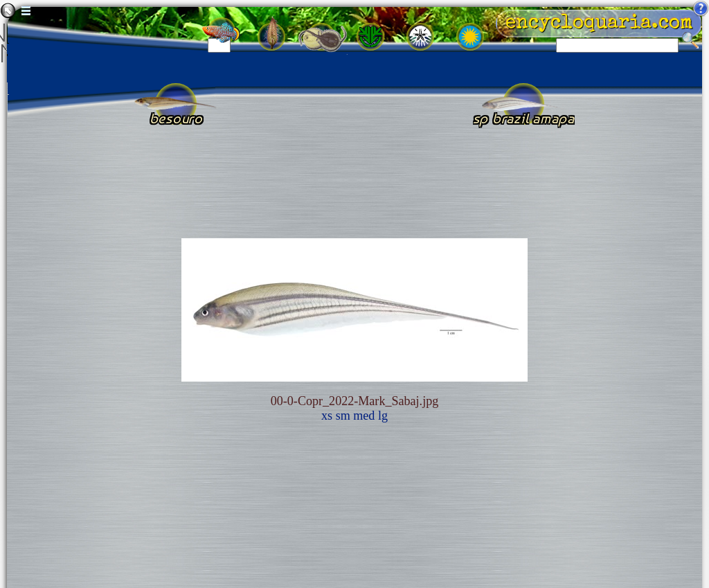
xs (327, 416)
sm (343, 416)
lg (383, 416)
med (364, 416)
